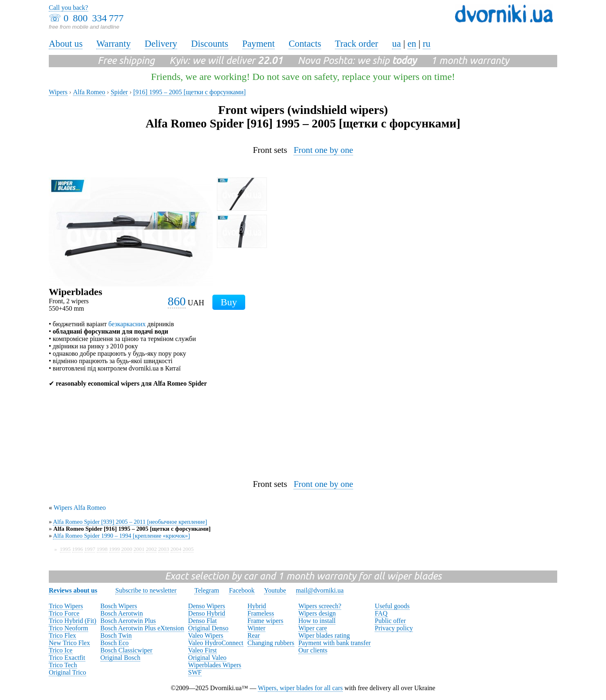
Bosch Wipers (119, 606)
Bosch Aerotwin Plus (128, 621)
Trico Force (64, 613)
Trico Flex (63, 635)
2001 (139, 549)
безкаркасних (127, 324)
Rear (254, 635)
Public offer (390, 621)
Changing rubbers (271, 643)
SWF (195, 672)
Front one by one (323, 150)
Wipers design (317, 613)
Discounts (210, 44)
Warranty (114, 44)
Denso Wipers (207, 606)
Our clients (313, 650)
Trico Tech (63, 665)
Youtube (275, 590)
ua (396, 44)
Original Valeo (207, 658)
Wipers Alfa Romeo (80, 508)
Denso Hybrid (207, 613)
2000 (127, 549)
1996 (78, 549)
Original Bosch (120, 658)
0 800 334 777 (93, 18)
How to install (317, 621)
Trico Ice (61, 650)
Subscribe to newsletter (146, 590)
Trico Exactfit (67, 658)
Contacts (305, 44)
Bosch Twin (116, 635)
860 (177, 301)
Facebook (241, 590)
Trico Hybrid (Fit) (73, 621)
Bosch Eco (115, 643)
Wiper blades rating (324, 635)
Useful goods (392, 606)
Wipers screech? (320, 606)
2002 (151, 549)
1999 (115, 549)
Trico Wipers (66, 606)
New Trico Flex (69, 643)
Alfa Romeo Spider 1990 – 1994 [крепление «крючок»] (121, 536)
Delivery (161, 44)
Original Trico (67, 672)
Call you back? (68, 8)
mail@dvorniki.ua (320, 590)
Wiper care (313, 628)
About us (66, 44)
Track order (357, 44)
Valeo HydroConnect (216, 643)
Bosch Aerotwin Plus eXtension (142, 628)
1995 (65, 549)
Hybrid (257, 606)
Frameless (261, 613)
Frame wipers (266, 621)
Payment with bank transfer (335, 643)
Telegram (207, 590)
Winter (257, 628)
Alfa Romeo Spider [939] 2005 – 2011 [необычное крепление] (130, 522)
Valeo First (203, 650)
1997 (90, 549)
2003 (164, 549)
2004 (176, 549)
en (412, 44)
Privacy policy (394, 628)
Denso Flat (203, 621)
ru (427, 44)
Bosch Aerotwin (122, 613)
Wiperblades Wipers (215, 665)
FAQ (381, 613)
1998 (102, 549)
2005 (188, 549)
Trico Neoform (68, 628)
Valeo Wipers (206, 635)
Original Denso (208, 628)
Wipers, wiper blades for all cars (300, 688)
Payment (259, 44)
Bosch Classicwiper (126, 650)
